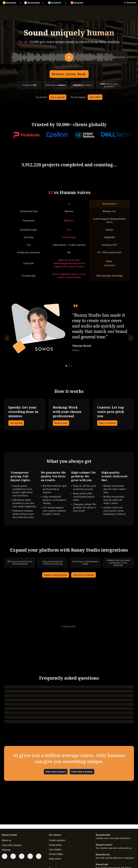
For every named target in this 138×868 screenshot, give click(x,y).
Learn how (109, 265)
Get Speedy (16, 423)
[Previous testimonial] (7, 338)
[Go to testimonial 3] (72, 366)
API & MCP (95, 97)
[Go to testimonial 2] (69, 366)
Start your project (56, 772)
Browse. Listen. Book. (69, 74)
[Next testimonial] (131, 338)
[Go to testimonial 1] (66, 366)
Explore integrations (56, 575)
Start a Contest (107, 423)
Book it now (61, 423)
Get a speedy (58, 97)
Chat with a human (83, 575)
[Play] (69, 57)
